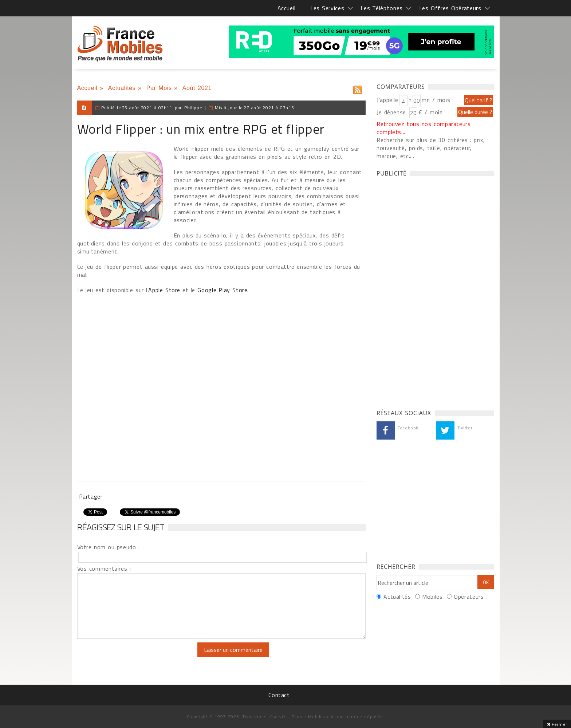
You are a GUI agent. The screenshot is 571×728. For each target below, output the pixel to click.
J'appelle (387, 100)
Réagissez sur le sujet (121, 527)
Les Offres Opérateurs (450, 8)
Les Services (327, 8)
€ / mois (430, 112)
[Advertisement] (431, 291)
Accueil (287, 8)
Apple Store (164, 290)
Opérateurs (469, 597)
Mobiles (432, 597)
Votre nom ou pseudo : (109, 547)
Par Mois (159, 88)
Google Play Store (222, 290)
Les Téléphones (382, 8)
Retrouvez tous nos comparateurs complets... (424, 128)
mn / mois (436, 100)
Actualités (122, 88)
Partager (91, 496)
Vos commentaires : (104, 568)
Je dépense (392, 112)
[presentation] (138, 657)
